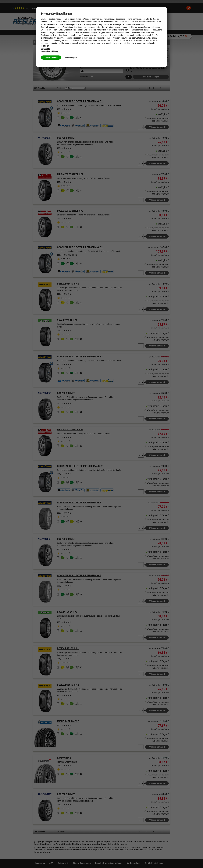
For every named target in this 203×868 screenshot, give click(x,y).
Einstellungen (71, 58)
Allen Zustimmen (51, 58)
